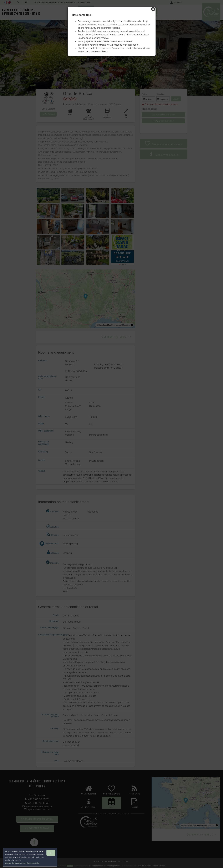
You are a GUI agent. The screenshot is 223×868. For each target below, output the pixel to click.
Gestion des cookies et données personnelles (22, 863)
